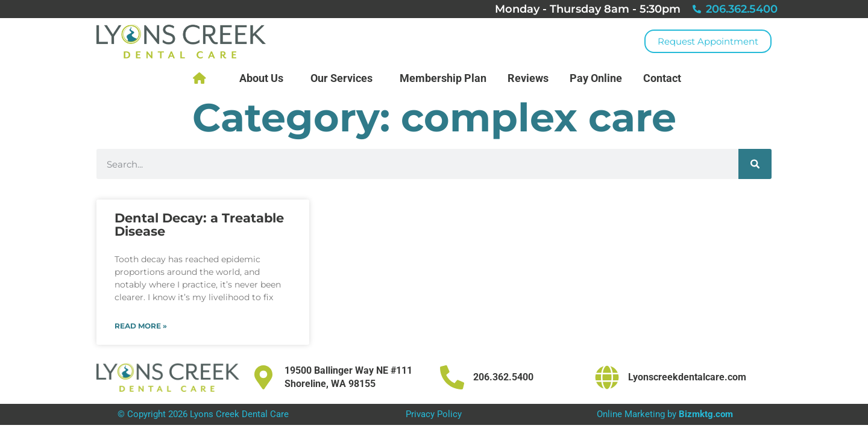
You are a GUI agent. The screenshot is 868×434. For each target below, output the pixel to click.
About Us (264, 78)
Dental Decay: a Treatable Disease (199, 225)
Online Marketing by (665, 414)
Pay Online (596, 78)
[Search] (755, 164)
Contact (665, 78)
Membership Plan (443, 78)
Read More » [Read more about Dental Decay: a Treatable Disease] (141, 326)
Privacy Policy (434, 414)
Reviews (528, 78)
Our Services (344, 78)
